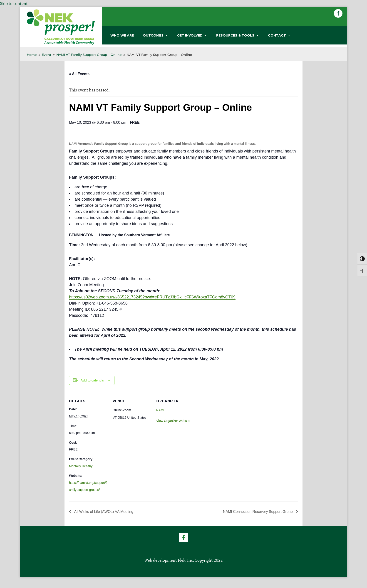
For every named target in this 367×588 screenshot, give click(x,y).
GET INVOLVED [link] (192, 35)
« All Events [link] (79, 74)
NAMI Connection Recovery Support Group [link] (258, 512)
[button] (338, 13)
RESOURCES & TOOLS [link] (238, 35)
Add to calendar (93, 380)
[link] (61, 44)
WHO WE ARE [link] (122, 35)
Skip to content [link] (14, 3)
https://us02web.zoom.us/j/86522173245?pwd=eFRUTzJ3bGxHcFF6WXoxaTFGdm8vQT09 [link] (152, 297)
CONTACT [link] (279, 35)
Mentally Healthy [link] (81, 466)
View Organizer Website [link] (173, 421)
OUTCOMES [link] (155, 35)
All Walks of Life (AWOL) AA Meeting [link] (103, 512)
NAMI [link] (160, 410)
